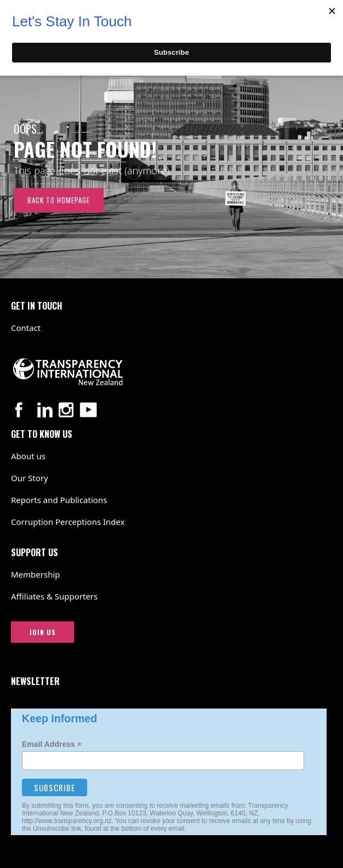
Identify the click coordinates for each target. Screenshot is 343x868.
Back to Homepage (59, 200)
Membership (36, 574)
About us (28, 456)
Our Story (30, 478)
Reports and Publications (59, 500)
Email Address (52, 744)
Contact (26, 328)
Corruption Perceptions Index (68, 522)
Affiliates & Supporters (54, 596)
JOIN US (42, 632)
